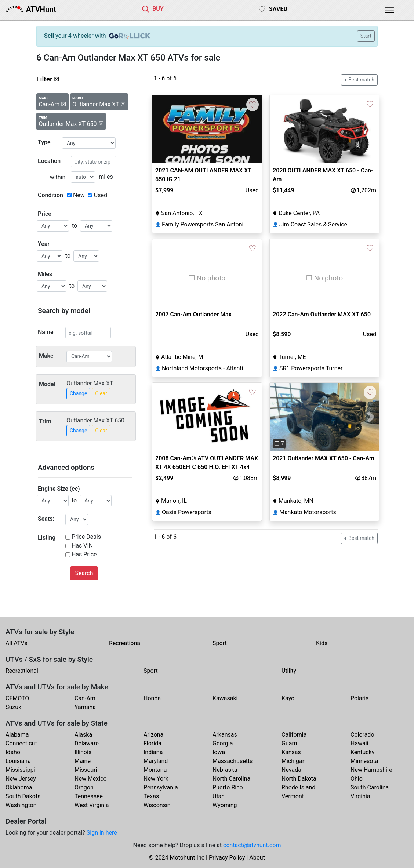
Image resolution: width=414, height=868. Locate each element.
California (294, 735)
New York (156, 779)
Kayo (288, 698)
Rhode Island (298, 787)
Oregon (84, 787)
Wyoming (225, 805)
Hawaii (359, 743)
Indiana (153, 752)
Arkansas (225, 735)
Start (366, 36)
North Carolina (231, 779)
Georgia (223, 743)
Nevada (291, 770)
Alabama (17, 735)
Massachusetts (233, 761)
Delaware (87, 743)
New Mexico (91, 779)
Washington (21, 805)
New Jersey (21, 779)
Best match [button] (361, 80)
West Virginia (92, 805)
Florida (152, 743)
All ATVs (17, 643)
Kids (322, 643)
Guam (289, 743)
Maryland (156, 761)
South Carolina (370, 787)
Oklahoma (19, 787)
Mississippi (20, 770)
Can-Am (85, 698)
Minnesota (364, 761)
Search (84, 573)
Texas (151, 796)
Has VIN (82, 546)
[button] (278, 417)
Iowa (219, 752)
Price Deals (86, 537)
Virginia (360, 796)
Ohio (357, 779)
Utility (289, 671)
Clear (101, 393)
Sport (220, 643)
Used (101, 195)
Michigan (293, 761)
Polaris (359, 698)
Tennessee (89, 796)
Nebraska (225, 770)
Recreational (125, 643)
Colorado (362, 735)
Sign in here (102, 833)
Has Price (84, 554)
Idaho (13, 752)
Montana (155, 770)
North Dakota (299, 779)
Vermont (293, 796)
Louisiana (18, 761)
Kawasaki (225, 698)
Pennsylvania (161, 787)
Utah (219, 796)
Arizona (153, 735)
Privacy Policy (227, 858)
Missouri (86, 770)
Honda (152, 698)
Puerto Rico (228, 787)
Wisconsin (157, 805)
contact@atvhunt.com (252, 845)
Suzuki (14, 707)
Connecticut (21, 743)
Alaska (83, 735)
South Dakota (23, 796)
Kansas (291, 752)
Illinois (83, 752)
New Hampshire (371, 770)
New (79, 195)
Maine (83, 761)
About (257, 858)
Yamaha (85, 707)
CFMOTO (17, 698)
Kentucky (362, 752)
